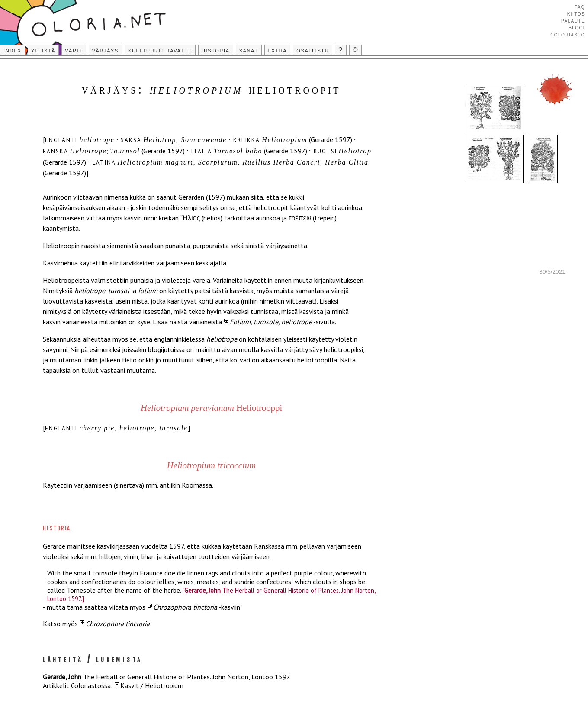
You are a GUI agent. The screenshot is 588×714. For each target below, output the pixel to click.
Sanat (249, 50)
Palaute (573, 20)
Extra (278, 50)
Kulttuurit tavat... (160, 50)
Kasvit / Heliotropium (152, 685)
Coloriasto (568, 34)
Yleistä (43, 50)
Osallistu (313, 50)
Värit (74, 50)
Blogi (577, 27)
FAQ (580, 6)
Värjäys (105, 50)
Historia (216, 50)
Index (13, 50)
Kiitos (576, 13)
